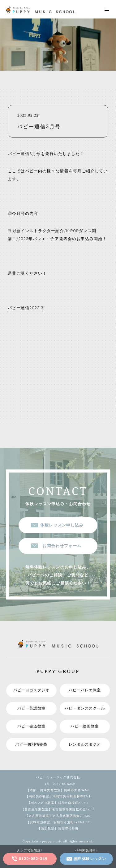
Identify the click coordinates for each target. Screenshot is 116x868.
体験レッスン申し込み (62, 525)
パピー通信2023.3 (26, 308)
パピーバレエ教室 (85, 690)
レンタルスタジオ (85, 744)
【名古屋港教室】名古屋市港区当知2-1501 (58, 816)
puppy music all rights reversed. (68, 841)
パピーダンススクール (85, 708)
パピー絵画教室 (85, 726)
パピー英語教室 (31, 708)
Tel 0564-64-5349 (58, 784)
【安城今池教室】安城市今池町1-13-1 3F (58, 822)
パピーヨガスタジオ (31, 690)
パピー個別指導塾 (31, 744)
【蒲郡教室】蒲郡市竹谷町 (58, 829)
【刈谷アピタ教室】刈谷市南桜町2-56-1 (58, 803)
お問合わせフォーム (62, 546)
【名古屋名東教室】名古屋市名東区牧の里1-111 (58, 809)
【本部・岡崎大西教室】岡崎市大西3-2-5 (58, 790)
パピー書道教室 (31, 726)
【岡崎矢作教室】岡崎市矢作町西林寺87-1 (58, 797)
